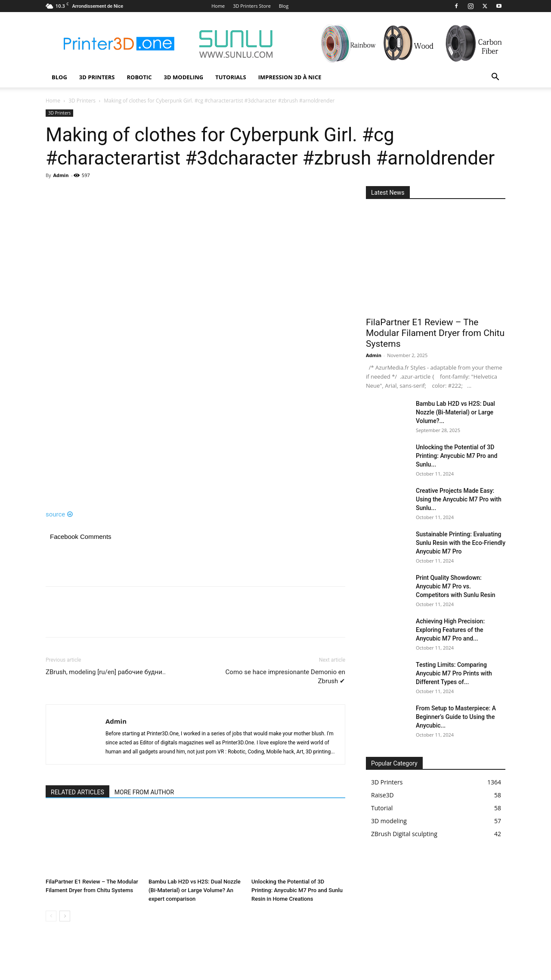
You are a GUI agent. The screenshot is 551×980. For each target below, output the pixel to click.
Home (218, 6)
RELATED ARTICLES (77, 792)
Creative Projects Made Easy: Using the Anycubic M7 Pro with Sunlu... (459, 499)
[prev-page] (51, 916)
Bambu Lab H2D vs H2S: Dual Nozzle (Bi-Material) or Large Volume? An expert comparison (195, 890)
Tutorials (231, 77)
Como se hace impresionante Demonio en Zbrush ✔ (285, 677)
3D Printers (97, 77)
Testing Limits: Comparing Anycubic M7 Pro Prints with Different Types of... (454, 673)
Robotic (139, 77)
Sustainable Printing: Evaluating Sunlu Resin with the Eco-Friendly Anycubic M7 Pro (461, 543)
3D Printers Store (252, 6)
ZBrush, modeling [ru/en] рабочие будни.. (106, 672)
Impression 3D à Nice (290, 77)
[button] (495, 78)
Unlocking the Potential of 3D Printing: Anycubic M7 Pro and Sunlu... (457, 456)
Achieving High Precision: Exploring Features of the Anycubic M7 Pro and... (450, 630)
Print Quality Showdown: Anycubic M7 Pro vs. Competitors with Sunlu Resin (456, 586)
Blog (284, 6)
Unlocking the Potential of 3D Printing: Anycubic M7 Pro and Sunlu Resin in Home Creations (297, 890)
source (59, 514)
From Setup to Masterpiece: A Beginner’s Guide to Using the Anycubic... (456, 717)
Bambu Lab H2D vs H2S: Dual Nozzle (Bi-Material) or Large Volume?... (455, 412)
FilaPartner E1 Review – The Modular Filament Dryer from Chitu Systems (435, 333)
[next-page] (65, 916)
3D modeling (184, 77)
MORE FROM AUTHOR (144, 792)
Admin (61, 175)
